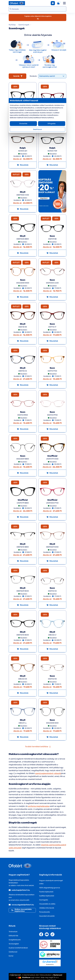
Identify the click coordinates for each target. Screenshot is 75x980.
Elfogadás (52, 124)
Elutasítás (23, 124)
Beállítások (38, 129)
